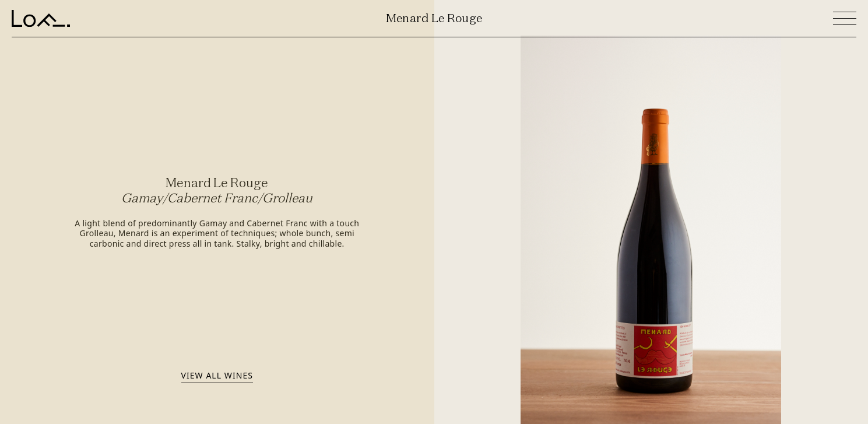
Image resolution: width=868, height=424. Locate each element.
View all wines (217, 375)
